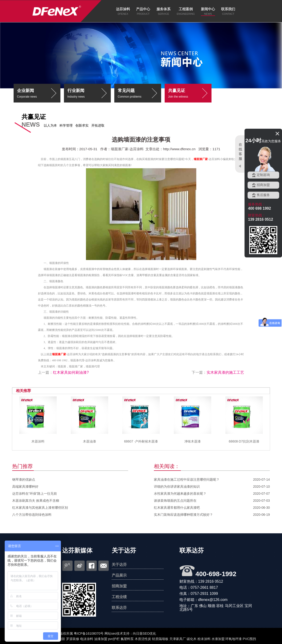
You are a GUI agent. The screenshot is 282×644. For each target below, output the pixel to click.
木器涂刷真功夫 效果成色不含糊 (36, 501)
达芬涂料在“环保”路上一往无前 (35, 494)
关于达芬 (124, 550)
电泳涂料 (87, 639)
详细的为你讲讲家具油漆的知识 (177, 487)
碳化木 (192, 639)
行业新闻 (89, 94)
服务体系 (163, 9)
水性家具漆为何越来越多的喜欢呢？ (180, 494)
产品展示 (119, 575)
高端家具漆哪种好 (25, 487)
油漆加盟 (101, 639)
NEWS (208, 14)
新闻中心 (208, 9)
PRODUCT (143, 14)
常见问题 (139, 94)
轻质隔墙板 (160, 639)
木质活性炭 (143, 639)
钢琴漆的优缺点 (24, 479)
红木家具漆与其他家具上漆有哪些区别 (40, 508)
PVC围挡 (249, 639)
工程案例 (186, 9)
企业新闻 (39, 94)
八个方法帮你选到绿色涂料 (32, 515)
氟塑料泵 (127, 639)
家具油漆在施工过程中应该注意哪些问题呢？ (187, 479)
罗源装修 (73, 639)
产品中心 (143, 9)
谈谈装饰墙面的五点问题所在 (175, 501)
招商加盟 (119, 586)
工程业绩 (119, 597)
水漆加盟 (218, 639)
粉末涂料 (204, 639)
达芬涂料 (123, 9)
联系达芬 (119, 608)
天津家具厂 (178, 639)
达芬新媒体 (77, 550)
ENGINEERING (186, 14)
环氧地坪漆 (234, 639)
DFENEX (123, 14)
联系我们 (228, 9)
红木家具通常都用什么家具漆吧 (177, 508)
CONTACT (228, 14)
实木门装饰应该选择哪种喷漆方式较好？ (183, 515)
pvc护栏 (114, 639)
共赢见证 (190, 94)
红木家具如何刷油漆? (71, 372)
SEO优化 (149, 633)
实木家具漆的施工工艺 (225, 372)
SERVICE (163, 14)
